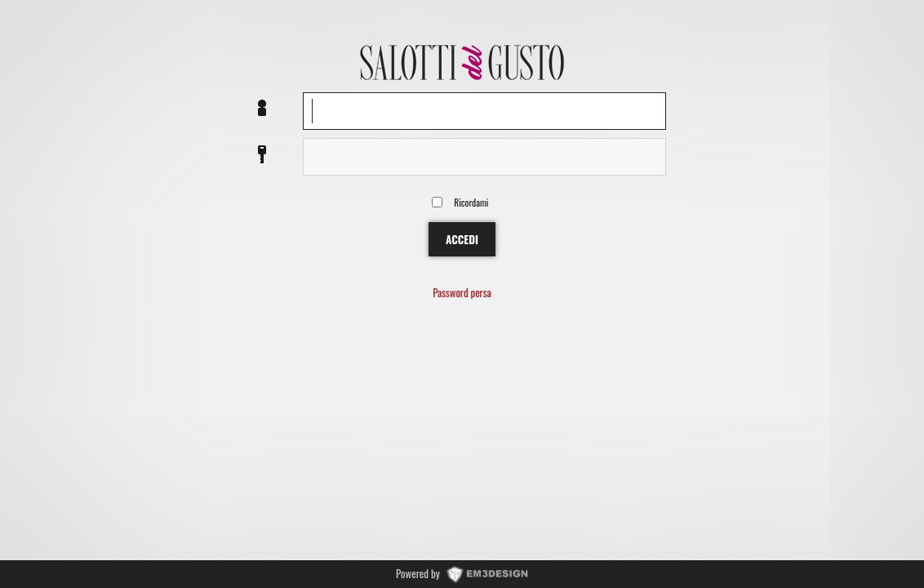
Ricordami (471, 202)
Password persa (462, 294)
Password (262, 155)
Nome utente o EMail (262, 109)
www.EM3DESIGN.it (487, 573)
